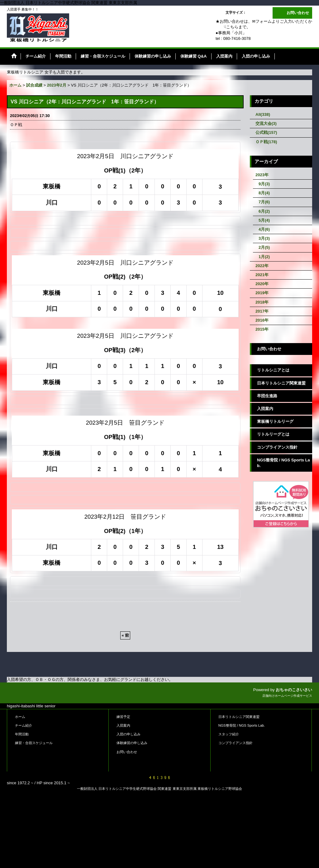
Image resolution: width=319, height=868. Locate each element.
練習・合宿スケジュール (34, 743)
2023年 (262, 175)
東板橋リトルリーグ (275, 421)
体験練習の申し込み (132, 743)
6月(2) (264, 211)
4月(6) (264, 229)
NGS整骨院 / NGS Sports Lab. (283, 463)
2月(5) (264, 247)
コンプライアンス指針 (277, 447)
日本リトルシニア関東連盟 (281, 383)
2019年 (262, 293)
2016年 (262, 320)
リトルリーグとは (273, 434)
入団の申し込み (129, 734)
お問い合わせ (298, 13)
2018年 (262, 302)
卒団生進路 (267, 396)
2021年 (262, 275)
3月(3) (264, 238)
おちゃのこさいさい (294, 690)
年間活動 (22, 734)
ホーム (20, 717)
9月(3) (264, 184)
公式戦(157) (266, 132)
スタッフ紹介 (229, 734)
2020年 (262, 284)
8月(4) (264, 193)
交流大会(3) (266, 123)
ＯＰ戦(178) (266, 142)
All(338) (263, 114)
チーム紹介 (24, 725)
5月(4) (264, 220)
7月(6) (264, 202)
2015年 (262, 329)
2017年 (262, 311)
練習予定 (123, 717)
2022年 (262, 266)
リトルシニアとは (273, 370)
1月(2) (264, 257)
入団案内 (265, 409)
